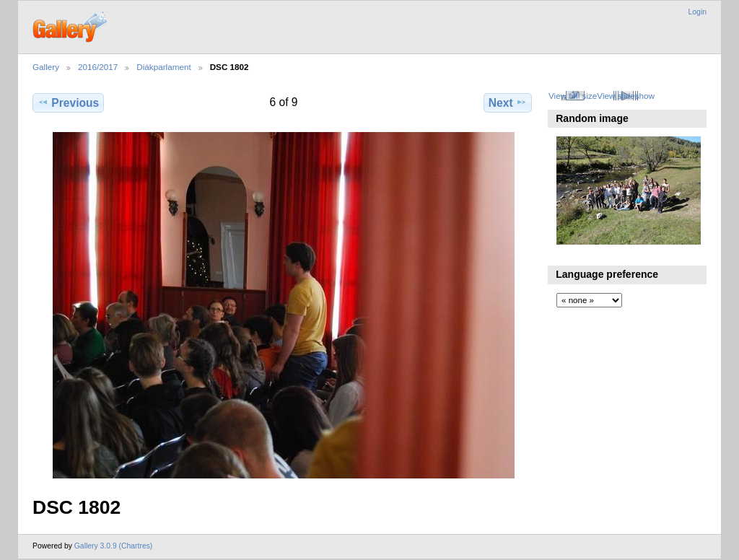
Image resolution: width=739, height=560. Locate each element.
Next (508, 102)
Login (698, 12)
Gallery (46, 67)
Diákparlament (163, 67)
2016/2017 (98, 67)
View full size (573, 96)
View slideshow (626, 96)
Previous (68, 102)
